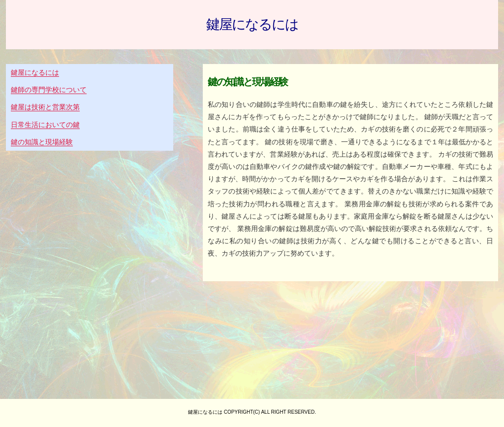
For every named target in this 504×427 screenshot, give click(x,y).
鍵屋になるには (252, 25)
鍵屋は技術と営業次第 (45, 107)
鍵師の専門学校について (49, 90)
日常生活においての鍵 (45, 125)
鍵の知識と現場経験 (42, 142)
